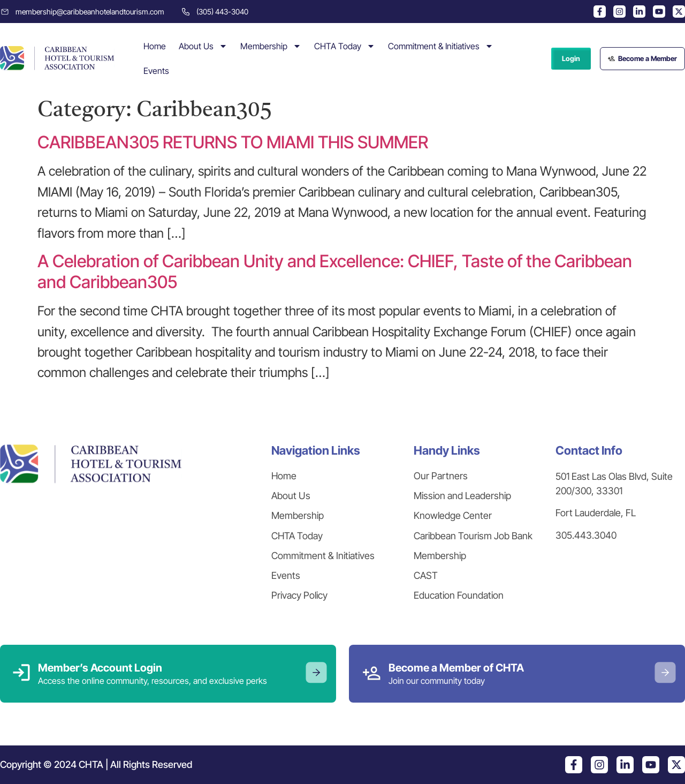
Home (155, 46)
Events (156, 71)
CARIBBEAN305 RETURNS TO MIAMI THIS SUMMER (233, 142)
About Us (203, 46)
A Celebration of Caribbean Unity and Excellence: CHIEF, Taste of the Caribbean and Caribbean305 (335, 271)
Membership (271, 46)
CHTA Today (345, 46)
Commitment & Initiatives (441, 46)
